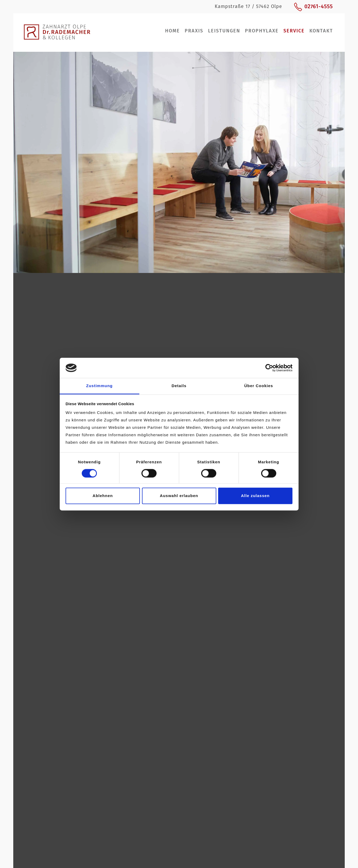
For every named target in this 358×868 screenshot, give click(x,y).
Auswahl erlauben (179, 496)
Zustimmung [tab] (100, 386)
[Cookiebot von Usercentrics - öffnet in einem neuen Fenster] (269, 368)
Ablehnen (103, 496)
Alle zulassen (255, 496)
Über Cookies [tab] (259, 386)
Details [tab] (179, 386)
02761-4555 (319, 6)
